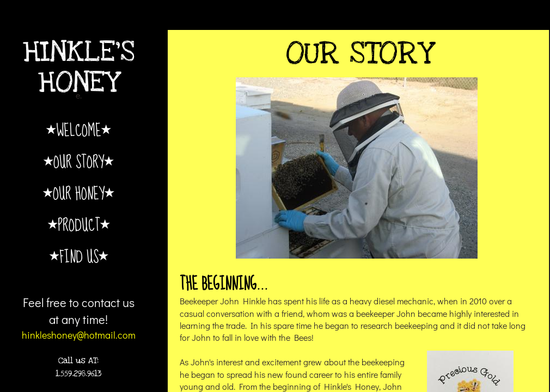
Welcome (79, 130)
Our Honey (79, 193)
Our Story (79, 161)
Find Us (79, 256)
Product (79, 225)
